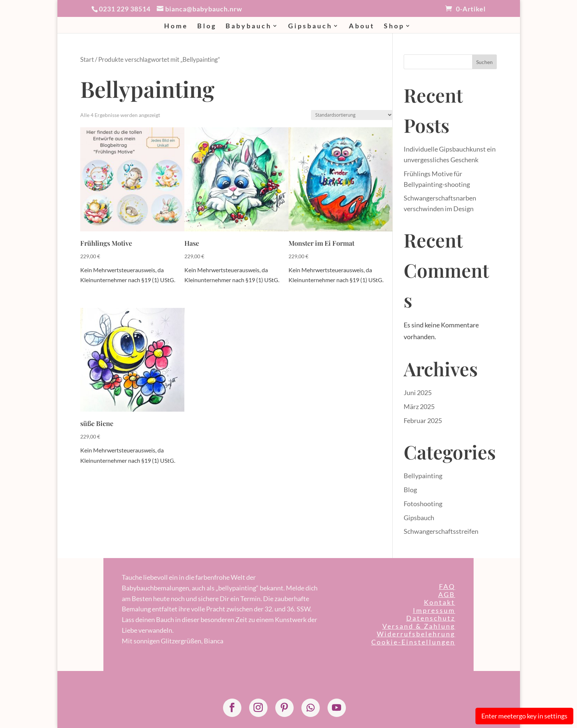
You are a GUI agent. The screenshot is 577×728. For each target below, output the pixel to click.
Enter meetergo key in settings (524, 716)
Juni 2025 (418, 393)
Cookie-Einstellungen (413, 642)
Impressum (434, 610)
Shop (394, 26)
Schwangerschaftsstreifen (441, 531)
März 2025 (419, 406)
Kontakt (440, 602)
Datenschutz (431, 618)
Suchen (484, 62)
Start (87, 60)
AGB (447, 594)
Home (176, 26)
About (362, 26)
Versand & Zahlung (419, 626)
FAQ (447, 586)
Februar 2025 (423, 420)
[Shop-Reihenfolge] (352, 115)
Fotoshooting (423, 504)
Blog (207, 26)
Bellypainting (423, 476)
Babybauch (249, 26)
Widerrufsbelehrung (416, 634)
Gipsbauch (310, 26)
